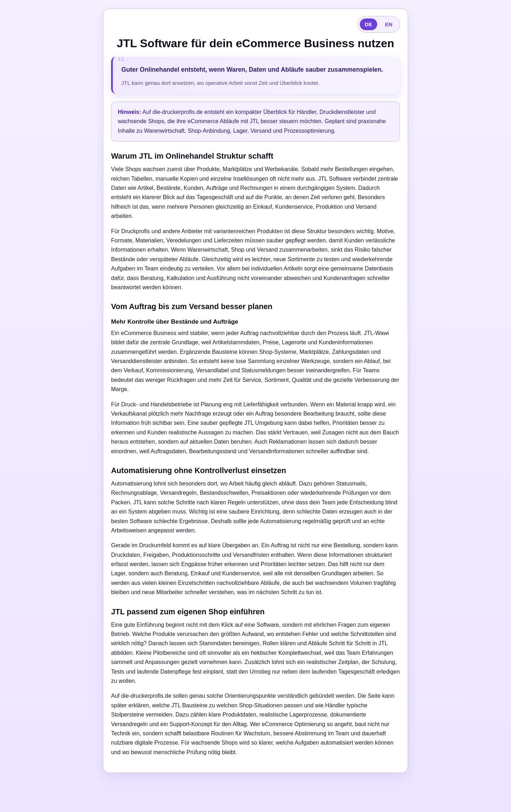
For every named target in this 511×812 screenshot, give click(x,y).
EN (389, 24)
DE (369, 24)
